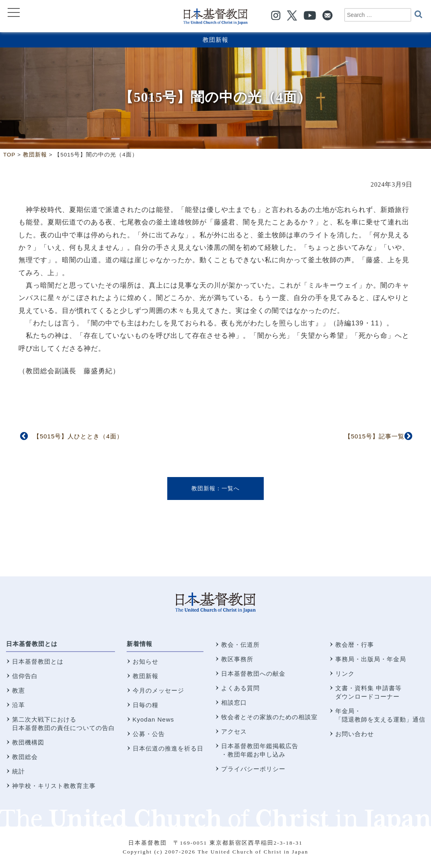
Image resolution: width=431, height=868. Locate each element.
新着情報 (140, 644)
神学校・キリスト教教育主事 (54, 786)
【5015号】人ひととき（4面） (78, 436)
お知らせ (146, 661)
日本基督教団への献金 (253, 674)
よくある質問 (240, 688)
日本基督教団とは (32, 644)
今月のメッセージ (158, 690)
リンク (345, 674)
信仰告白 (25, 676)
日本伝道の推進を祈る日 (168, 748)
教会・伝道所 (240, 645)
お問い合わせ (355, 734)
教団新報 (215, 40)
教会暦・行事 (355, 645)
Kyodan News (154, 719)
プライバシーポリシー (253, 769)
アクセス (234, 731)
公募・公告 (149, 734)
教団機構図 (28, 742)
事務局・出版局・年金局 (371, 659)
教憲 (18, 690)
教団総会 (25, 757)
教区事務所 (237, 659)
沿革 (18, 705)
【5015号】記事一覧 (375, 436)
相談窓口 (234, 702)
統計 (18, 771)
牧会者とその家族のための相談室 (269, 717)
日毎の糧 (146, 705)
